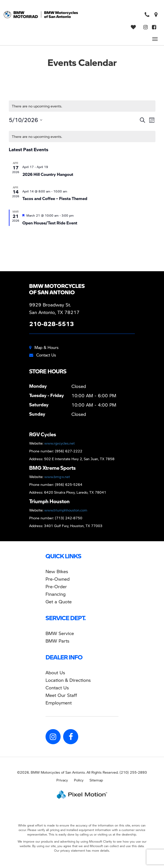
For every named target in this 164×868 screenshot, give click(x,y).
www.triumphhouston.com (66, 510)
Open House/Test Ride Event (50, 223)
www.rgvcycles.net (59, 443)
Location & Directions (68, 680)
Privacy (62, 780)
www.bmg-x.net (57, 477)
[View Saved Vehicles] (134, 27)
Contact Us (43, 355)
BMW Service (60, 633)
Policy (79, 780)
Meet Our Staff (61, 695)
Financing (56, 594)
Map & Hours (44, 347)
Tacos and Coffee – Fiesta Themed (55, 198)
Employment (59, 703)
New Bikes (57, 571)
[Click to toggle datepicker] (26, 120)
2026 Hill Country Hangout (48, 174)
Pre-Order (56, 586)
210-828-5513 (52, 324)
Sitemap (96, 780)
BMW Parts (57, 641)
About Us (55, 672)
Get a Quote (59, 601)
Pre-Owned (58, 579)
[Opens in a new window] (156, 15)
